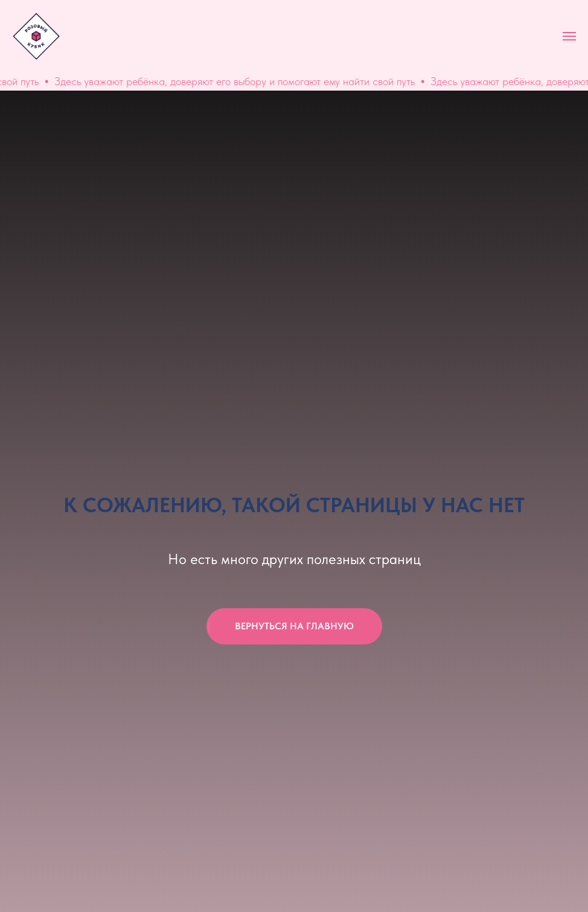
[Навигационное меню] (569, 36)
